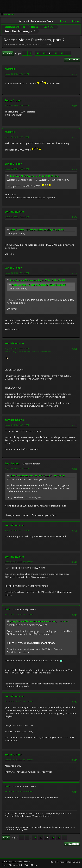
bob (7, 609)
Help (53, 861)
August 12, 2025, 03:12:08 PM (17, 74)
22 (56, 53)
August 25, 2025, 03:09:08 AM (17, 168)
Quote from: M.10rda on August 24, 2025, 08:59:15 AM (34, 176)
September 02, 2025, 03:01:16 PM (19, 701)
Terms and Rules (64, 861)
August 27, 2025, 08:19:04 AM (17, 468)
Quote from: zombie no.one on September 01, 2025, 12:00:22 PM (39, 621)
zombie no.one (14, 211)
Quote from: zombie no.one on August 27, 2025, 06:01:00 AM (37, 475)
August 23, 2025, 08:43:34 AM (17, 105)
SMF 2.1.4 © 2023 (9, 861)
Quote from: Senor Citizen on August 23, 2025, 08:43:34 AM (37, 229)
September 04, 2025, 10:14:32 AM (19, 759)
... (34, 53)
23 (62, 53)
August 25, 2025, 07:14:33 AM (17, 273)
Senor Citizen (13, 100)
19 (38, 53)
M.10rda (10, 68)
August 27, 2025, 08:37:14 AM (17, 530)
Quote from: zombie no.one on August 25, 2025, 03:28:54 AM (37, 280)
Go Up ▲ (77, 861)
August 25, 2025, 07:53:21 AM (17, 348)
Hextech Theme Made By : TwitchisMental (19, 865)
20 (44, 53)
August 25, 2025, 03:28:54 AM (17, 216)
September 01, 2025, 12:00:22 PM (19, 561)
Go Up (6, 837)
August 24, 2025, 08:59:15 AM (17, 137)
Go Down (8, 53)
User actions (72, 59)
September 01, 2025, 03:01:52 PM (19, 614)
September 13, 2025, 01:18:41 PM (19, 791)
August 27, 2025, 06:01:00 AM (17, 425)
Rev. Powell (12, 463)
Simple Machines (24, 861)
